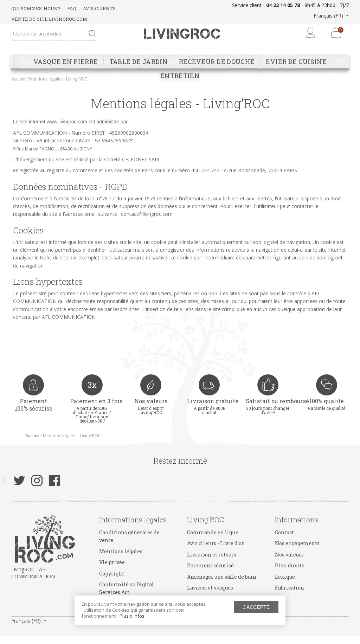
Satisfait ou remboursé (277, 409)
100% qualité (327, 409)
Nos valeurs (151, 409)
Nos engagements (297, 552)
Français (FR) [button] (329, 16)
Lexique (285, 585)
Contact (284, 540)
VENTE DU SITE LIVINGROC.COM (49, 19)
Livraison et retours (212, 563)
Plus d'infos (132, 616)
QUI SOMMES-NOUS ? (36, 8)
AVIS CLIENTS (99, 8)
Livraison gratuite (213, 409)
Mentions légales (121, 559)
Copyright (112, 582)
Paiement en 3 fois (96, 409)
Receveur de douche (217, 70)
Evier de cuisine (296, 70)
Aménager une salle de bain (222, 585)
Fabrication (290, 596)
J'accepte (256, 607)
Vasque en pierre (66, 70)
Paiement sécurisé (210, 574)
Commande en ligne (213, 540)
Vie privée (112, 570)
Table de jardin (139, 70)
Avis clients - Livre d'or (216, 552)
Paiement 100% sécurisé (34, 413)
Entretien (180, 84)
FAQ (72, 8)
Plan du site (290, 574)
